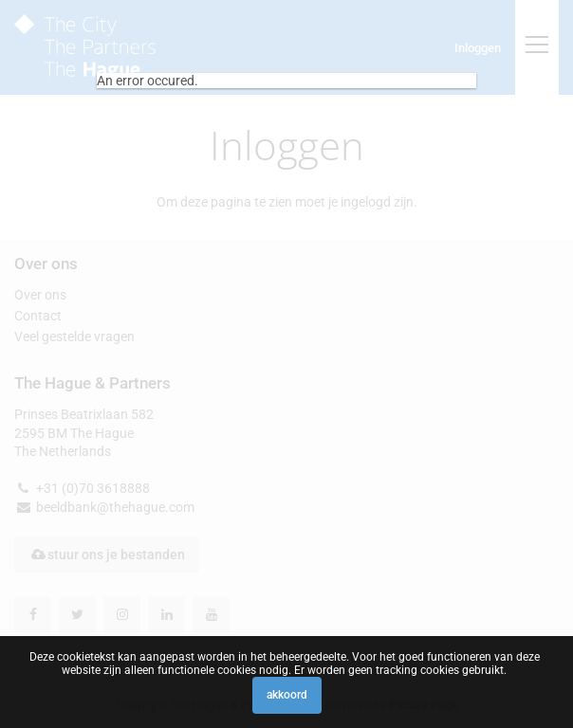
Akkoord (287, 695)
